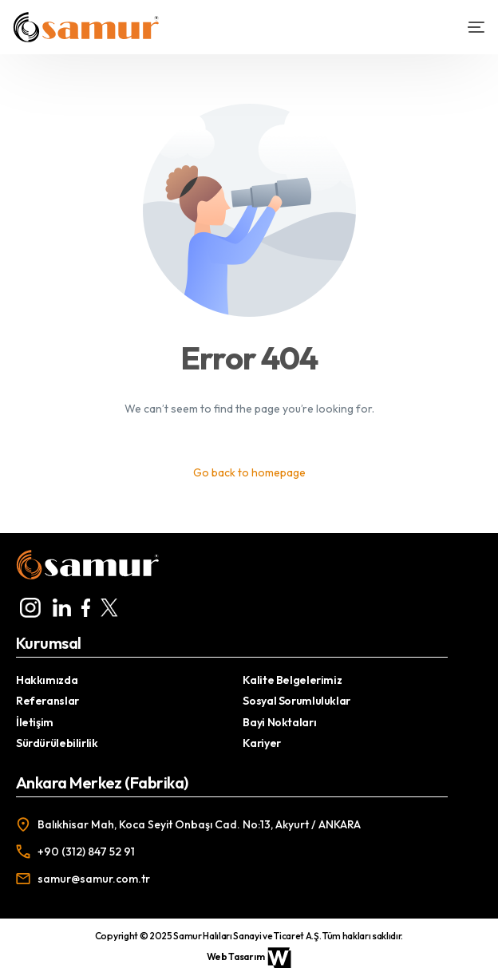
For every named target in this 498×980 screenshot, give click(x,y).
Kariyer (261, 743)
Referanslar (47, 701)
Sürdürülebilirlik (57, 743)
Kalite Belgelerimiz (292, 680)
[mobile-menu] (469, 27)
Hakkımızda (47, 680)
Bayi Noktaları (279, 722)
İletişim (35, 722)
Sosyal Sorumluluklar (296, 701)
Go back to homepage (249, 472)
